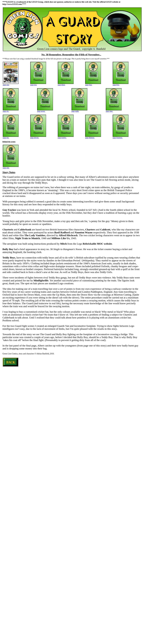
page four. (93, 84)
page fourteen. (121, 137)
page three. (66, 84)
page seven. (45, 111)
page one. (11, 84)
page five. (121, 84)
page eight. (79, 111)
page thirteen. (93, 137)
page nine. (114, 111)
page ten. (11, 137)
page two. (38, 84)
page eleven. (38, 137)
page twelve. (66, 137)
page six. (11, 111)
